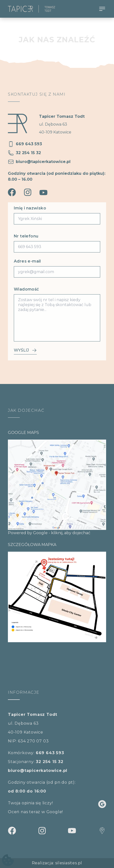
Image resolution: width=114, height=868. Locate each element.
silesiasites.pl (69, 863)
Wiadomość (26, 289)
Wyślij (25, 350)
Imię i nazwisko (30, 208)
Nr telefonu (26, 236)
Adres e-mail (27, 261)
